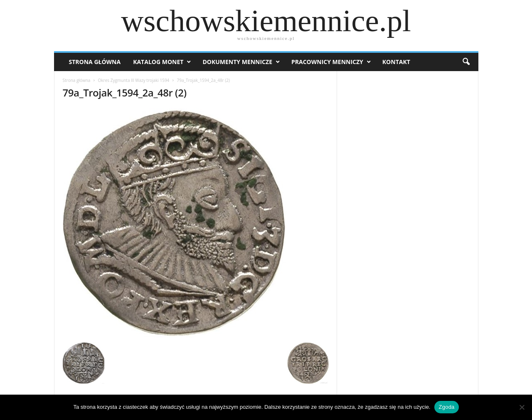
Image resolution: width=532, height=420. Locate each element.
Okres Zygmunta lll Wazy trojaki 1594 (134, 80)
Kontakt (396, 62)
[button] (466, 62)
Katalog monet (158, 62)
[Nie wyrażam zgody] (522, 407)
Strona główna (77, 80)
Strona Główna (95, 62)
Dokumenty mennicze (237, 62)
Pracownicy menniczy (327, 62)
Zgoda (446, 407)
